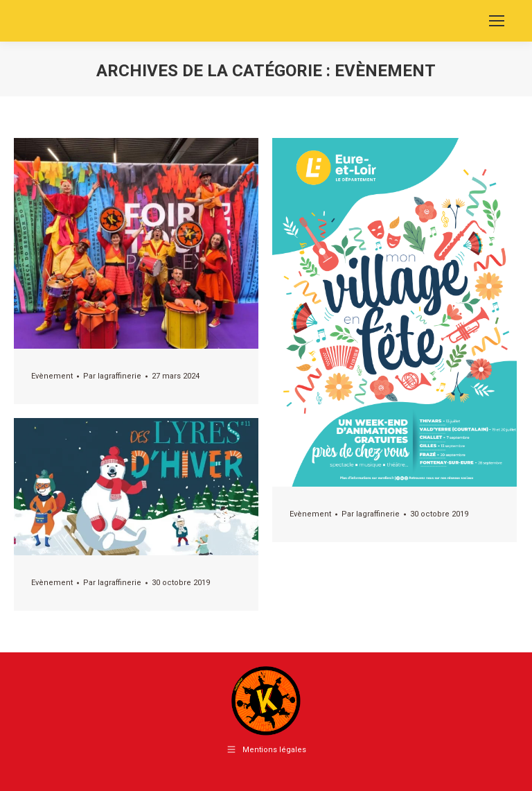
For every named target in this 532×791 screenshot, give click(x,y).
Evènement (52, 376)
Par (112, 376)
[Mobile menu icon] (497, 21)
